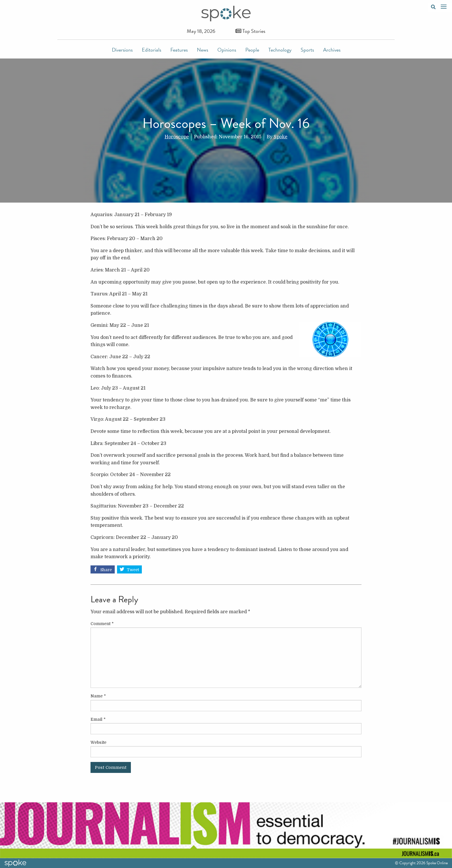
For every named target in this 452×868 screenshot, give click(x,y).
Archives (332, 50)
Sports (307, 50)
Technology (280, 50)
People (252, 50)
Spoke (280, 137)
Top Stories (250, 31)
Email (98, 719)
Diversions (122, 50)
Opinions (227, 50)
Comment (102, 624)
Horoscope (177, 137)
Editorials (151, 50)
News (203, 50)
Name (98, 696)
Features (179, 50)
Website (98, 742)
